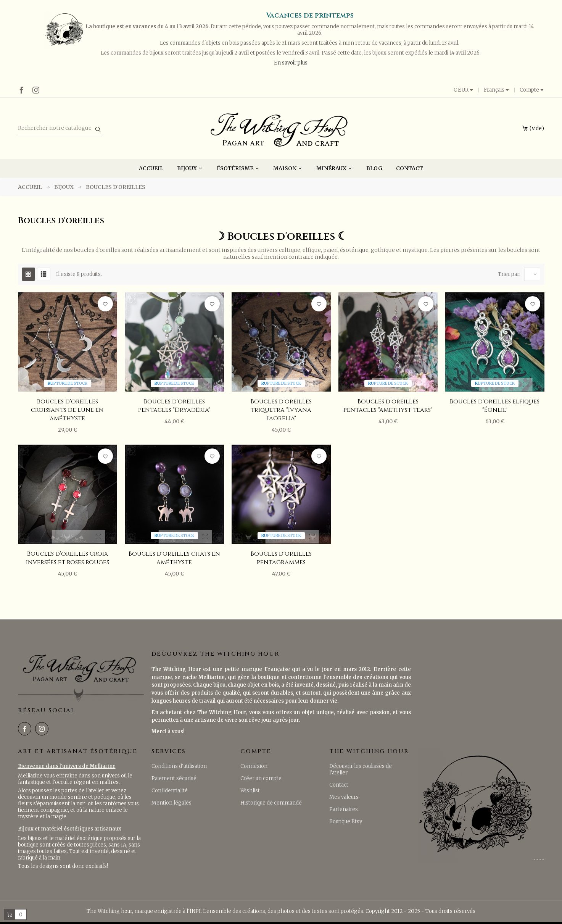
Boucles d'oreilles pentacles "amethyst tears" (388, 406)
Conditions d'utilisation (179, 766)
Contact (339, 785)
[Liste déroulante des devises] (466, 90)
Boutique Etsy (346, 822)
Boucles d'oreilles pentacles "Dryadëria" (174, 406)
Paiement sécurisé (174, 778)
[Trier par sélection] (532, 274)
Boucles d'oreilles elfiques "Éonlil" (495, 406)
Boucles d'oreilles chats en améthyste (174, 558)
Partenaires (344, 809)
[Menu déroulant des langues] (497, 90)
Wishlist (250, 791)
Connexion (254, 766)
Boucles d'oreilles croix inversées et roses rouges (68, 558)
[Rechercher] (60, 128)
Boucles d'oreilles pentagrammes (281, 558)
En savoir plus (291, 63)
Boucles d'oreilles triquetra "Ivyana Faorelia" (281, 410)
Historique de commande (271, 803)
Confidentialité (170, 791)
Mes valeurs (344, 797)
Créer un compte (261, 778)
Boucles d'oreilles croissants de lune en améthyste (67, 410)
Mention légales (171, 803)
